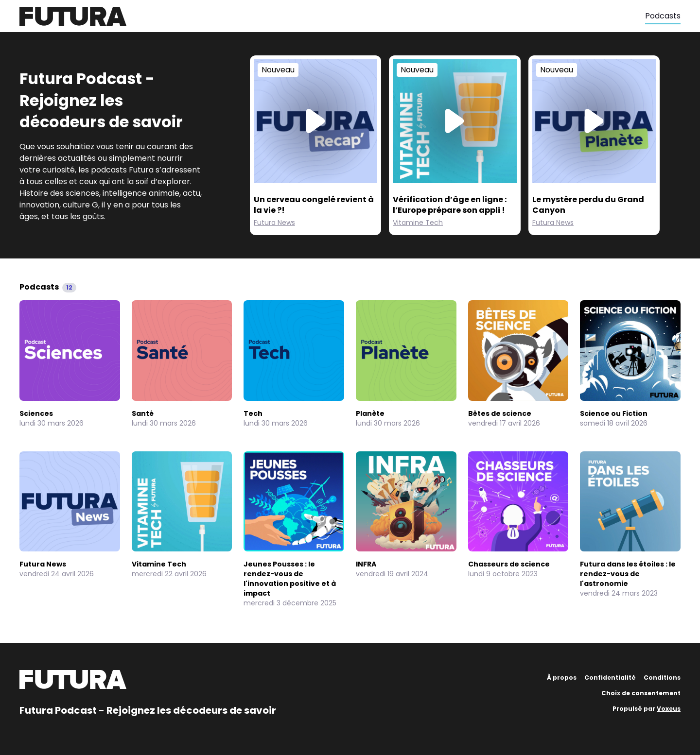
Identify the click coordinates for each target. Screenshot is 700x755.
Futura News (274, 223)
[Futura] (332, 16)
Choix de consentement (641, 693)
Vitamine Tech (418, 223)
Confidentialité (610, 678)
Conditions (662, 678)
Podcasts (663, 16)
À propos (562, 678)
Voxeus (669, 709)
